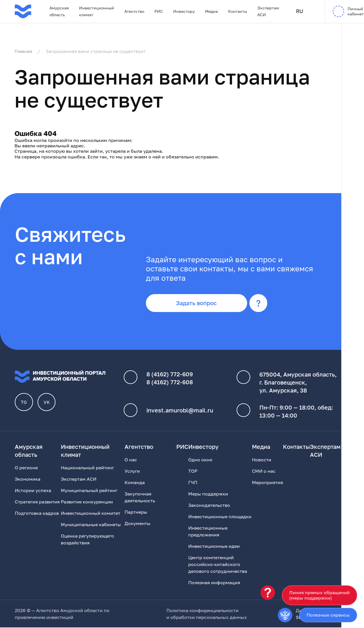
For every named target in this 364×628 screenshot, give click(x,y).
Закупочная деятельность (140, 498)
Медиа (211, 11)
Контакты (238, 11)
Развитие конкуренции (87, 502)
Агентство (134, 11)
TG (24, 403)
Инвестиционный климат (97, 11)
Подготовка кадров (37, 514)
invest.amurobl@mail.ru (180, 411)
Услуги (132, 472)
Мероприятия (267, 483)
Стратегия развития (37, 502)
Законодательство (209, 506)
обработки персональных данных (209, 618)
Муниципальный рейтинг (89, 491)
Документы (137, 524)
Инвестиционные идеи (214, 547)
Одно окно (200, 460)
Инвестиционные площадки (220, 517)
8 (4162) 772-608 (170, 383)
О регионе (26, 468)
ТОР (193, 472)
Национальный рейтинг (87, 468)
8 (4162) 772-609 (170, 375)
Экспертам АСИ (268, 11)
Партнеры (136, 513)
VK (47, 403)
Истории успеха (33, 491)
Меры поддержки (208, 494)
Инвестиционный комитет (91, 514)
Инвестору (184, 11)
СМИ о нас (264, 472)
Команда (135, 483)
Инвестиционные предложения (208, 532)
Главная (24, 51)
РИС (159, 11)
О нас (131, 460)
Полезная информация (214, 583)
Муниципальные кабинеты (91, 525)
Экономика (28, 480)
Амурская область (59, 11)
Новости (262, 460)
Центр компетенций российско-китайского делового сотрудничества (218, 565)
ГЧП (193, 483)
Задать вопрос (197, 303)
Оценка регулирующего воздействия (87, 540)
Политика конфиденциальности (202, 611)
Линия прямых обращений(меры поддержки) (319, 595)
